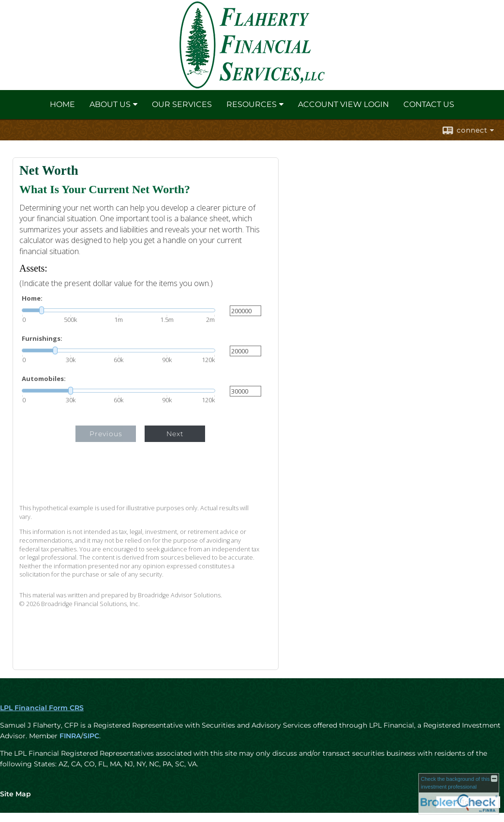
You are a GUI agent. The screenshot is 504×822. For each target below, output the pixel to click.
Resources (252, 104)
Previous (106, 434)
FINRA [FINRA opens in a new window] (70, 736)
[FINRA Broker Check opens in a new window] (459, 794)
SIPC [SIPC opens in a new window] (91, 736)
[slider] (119, 310)
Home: (32, 298)
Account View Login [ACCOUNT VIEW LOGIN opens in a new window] (343, 104)
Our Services (182, 104)
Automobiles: (44, 379)
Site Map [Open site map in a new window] (15, 794)
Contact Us (429, 104)
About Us (110, 104)
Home (62, 104)
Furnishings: (42, 339)
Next (175, 434)
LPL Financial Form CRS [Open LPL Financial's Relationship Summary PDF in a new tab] (42, 708)
